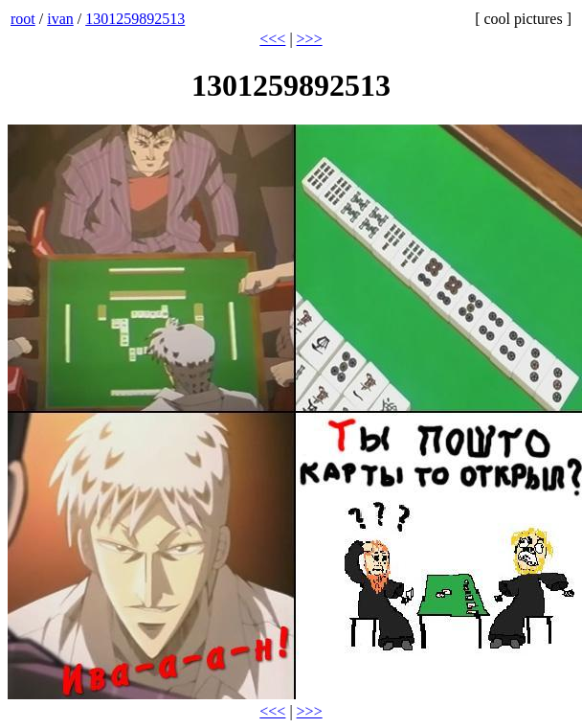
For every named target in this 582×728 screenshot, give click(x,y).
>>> (310, 39)
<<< (272, 39)
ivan (60, 19)
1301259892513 (135, 19)
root (23, 19)
